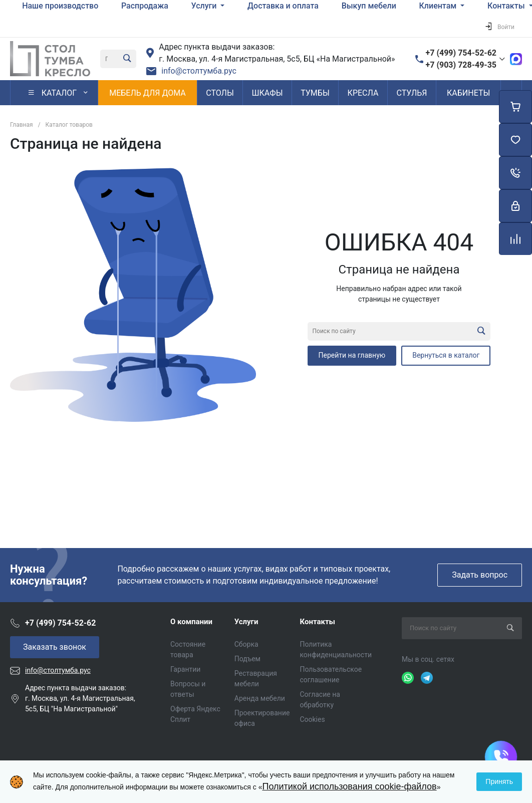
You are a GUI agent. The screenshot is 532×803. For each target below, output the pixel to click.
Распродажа (145, 6)
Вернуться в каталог (446, 355)
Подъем (247, 659)
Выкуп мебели (369, 6)
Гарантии (185, 669)
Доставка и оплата (283, 6)
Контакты (317, 622)
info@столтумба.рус (199, 71)
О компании (191, 622)
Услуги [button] (205, 6)
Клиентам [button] (439, 6)
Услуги (246, 622)
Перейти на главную (352, 355)
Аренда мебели (260, 698)
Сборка (246, 644)
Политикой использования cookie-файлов (349, 786)
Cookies (312, 719)
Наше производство (60, 6)
